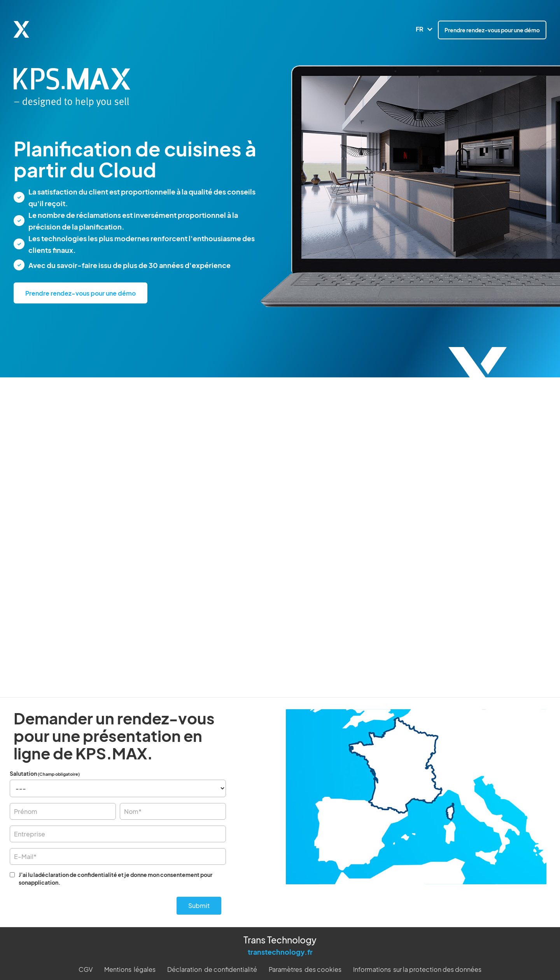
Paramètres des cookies (305, 967)
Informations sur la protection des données (417, 967)
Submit (199, 904)
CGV (86, 967)
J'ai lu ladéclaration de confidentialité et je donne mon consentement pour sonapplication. (115, 878)
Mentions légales (130, 967)
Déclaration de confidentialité (212, 967)
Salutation (45, 773)
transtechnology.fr (280, 950)
